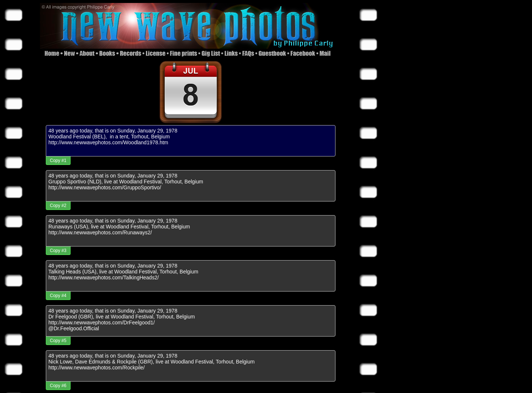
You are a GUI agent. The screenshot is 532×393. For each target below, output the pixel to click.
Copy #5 (58, 341)
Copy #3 (58, 251)
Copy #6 (58, 386)
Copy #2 (58, 206)
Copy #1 (58, 161)
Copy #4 (58, 296)
